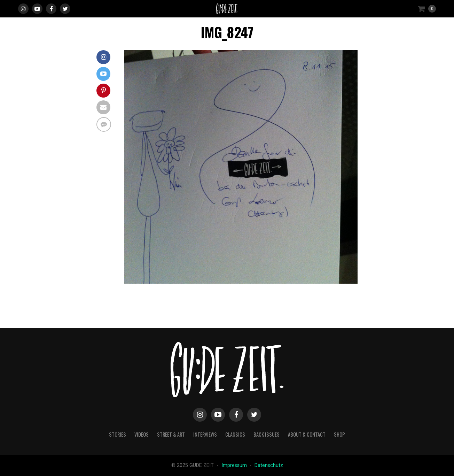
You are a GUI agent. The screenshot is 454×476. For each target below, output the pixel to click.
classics (235, 434)
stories (118, 434)
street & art (171, 434)
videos (142, 434)
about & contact (307, 434)
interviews (205, 434)
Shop (339, 434)
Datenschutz (269, 465)
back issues (267, 434)
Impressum (235, 465)
